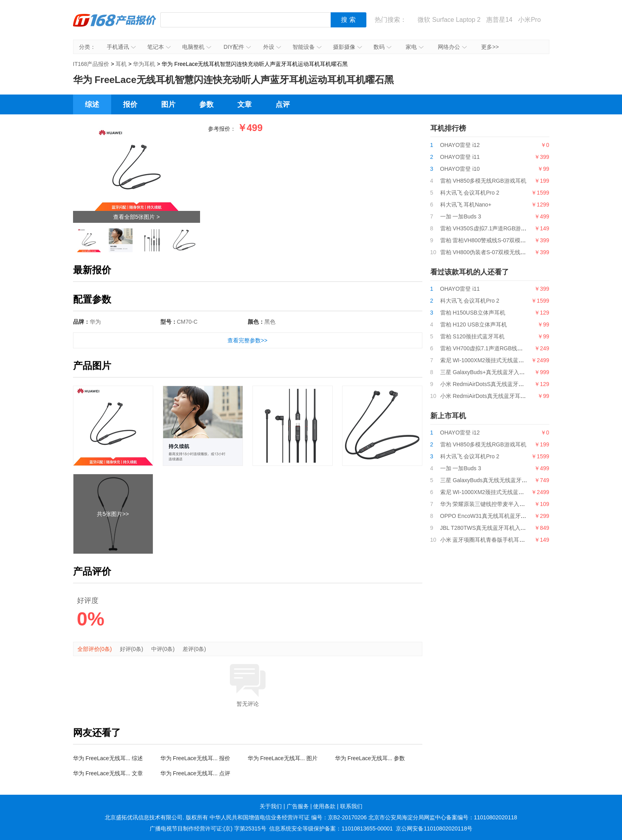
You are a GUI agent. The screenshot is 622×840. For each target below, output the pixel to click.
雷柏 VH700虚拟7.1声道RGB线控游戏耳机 (493, 348)
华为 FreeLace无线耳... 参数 (370, 758)
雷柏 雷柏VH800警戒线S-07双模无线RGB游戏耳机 (503, 240)
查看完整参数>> (247, 340)
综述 (92, 104)
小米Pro (529, 20)
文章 (245, 104)
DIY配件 (237, 47)
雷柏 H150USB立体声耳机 (473, 313)
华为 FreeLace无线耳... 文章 (108, 773)
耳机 (121, 64)
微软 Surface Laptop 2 (449, 20)
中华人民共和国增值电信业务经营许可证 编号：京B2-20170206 (288, 817)
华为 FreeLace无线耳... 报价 (195, 758)
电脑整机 (197, 47)
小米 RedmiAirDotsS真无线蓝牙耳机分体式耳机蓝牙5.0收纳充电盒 (522, 384)
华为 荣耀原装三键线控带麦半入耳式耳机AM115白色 (505, 504)
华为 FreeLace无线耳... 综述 (108, 758)
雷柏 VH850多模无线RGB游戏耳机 (483, 181)
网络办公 (452, 47)
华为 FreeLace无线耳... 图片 (283, 758)
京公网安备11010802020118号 (434, 828)
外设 (272, 47)
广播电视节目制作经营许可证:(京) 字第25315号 (208, 828)
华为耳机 (144, 64)
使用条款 (324, 806)
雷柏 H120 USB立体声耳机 (474, 324)
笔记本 (159, 47)
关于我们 (271, 806)
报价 (130, 104)
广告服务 (298, 806)
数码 (382, 47)
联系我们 (351, 806)
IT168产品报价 (115, 26)
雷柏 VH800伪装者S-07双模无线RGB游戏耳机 (498, 252)
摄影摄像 (348, 47)
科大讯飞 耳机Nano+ (466, 205)
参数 (206, 104)
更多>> (490, 47)
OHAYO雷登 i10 (460, 169)
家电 (415, 47)
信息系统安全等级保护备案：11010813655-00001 (331, 828)
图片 (168, 104)
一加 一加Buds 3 (461, 216)
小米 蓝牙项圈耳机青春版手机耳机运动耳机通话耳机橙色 (510, 540)
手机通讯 (121, 47)
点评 (283, 104)
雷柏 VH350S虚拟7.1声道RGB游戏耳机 (489, 228)
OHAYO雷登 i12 (460, 145)
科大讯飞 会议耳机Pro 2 (470, 193)
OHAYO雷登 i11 (460, 157)
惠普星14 (499, 20)
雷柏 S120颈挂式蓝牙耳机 (473, 336)
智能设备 (307, 47)
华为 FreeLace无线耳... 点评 (195, 773)
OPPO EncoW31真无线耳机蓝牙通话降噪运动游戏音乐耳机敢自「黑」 (528, 516)
